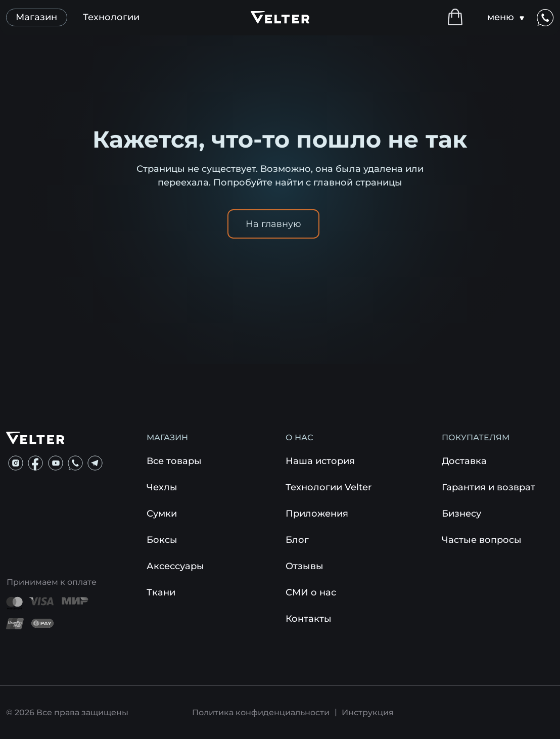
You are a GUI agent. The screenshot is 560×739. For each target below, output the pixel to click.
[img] (16, 463)
